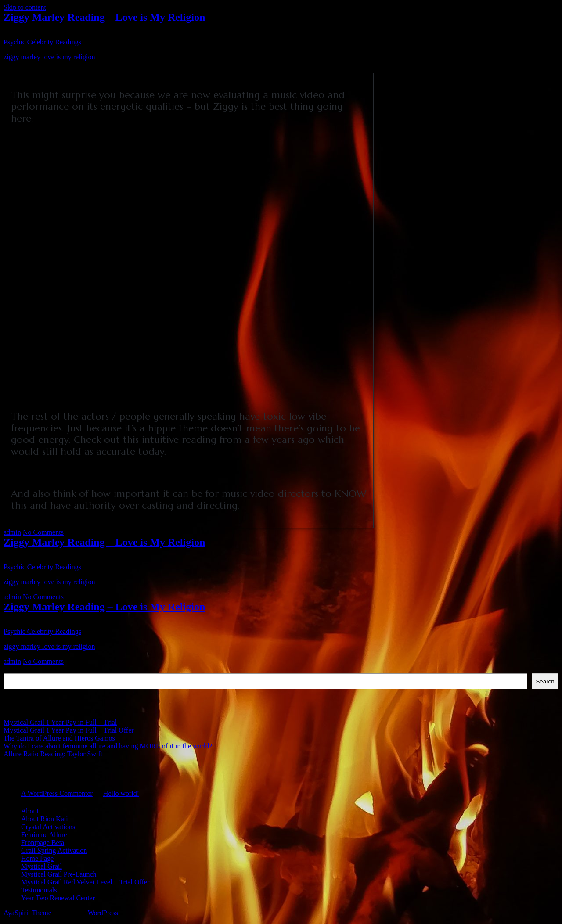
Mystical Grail (41, 866)
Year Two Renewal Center (58, 898)
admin (12, 532)
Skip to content (25, 7)
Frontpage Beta (43, 843)
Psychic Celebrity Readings (42, 42)
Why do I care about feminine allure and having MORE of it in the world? (108, 746)
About (30, 811)
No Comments (43, 532)
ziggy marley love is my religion (49, 57)
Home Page (37, 858)
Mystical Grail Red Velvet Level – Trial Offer (85, 882)
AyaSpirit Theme (27, 913)
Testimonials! (40, 890)
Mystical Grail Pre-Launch (59, 874)
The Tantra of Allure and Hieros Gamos (59, 738)
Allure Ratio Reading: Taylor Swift (53, 754)
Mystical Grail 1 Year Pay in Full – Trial (60, 722)
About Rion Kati (45, 819)
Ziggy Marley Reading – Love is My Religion (104, 17)
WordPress (103, 913)
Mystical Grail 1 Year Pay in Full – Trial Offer (69, 730)
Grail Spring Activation (54, 850)
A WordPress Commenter (57, 793)
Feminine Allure (44, 835)
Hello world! (121, 793)
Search (14, 669)
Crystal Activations (48, 827)
